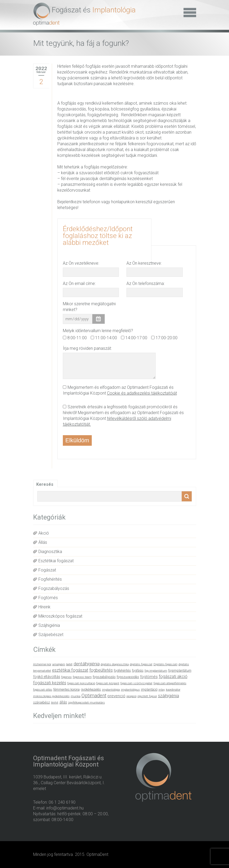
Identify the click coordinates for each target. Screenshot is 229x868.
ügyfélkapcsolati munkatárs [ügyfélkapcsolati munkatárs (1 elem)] (86, 703)
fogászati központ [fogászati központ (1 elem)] (108, 683)
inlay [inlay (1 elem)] (162, 690)
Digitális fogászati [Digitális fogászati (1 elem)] (166, 664)
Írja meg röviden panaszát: (87, 348)
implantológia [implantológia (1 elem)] (111, 690)
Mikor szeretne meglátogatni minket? (89, 307)
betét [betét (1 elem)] (69, 664)
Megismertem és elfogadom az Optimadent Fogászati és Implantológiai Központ (120, 390)
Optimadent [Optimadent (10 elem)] (94, 696)
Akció (44, 533)
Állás (43, 542)
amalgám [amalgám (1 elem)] (59, 664)
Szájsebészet (51, 635)
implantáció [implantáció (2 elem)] (149, 689)
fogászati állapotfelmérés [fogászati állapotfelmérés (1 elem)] (170, 683)
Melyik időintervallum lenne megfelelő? (98, 331)
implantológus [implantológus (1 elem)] (130, 690)
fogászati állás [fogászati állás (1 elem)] (43, 690)
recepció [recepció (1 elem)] (131, 696)
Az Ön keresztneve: (144, 263)
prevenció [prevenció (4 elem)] (116, 696)
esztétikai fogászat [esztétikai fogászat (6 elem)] (70, 670)
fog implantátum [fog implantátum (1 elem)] (156, 671)
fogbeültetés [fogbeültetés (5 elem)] (101, 670)
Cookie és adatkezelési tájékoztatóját (142, 393)
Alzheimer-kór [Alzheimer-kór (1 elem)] (42, 664)
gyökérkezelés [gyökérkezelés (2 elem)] (91, 689)
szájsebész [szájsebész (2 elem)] (42, 702)
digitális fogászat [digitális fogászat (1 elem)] (141, 664)
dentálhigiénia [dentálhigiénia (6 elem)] (87, 664)
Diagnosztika (50, 552)
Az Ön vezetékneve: (81, 263)
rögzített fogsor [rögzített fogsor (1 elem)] (147, 696)
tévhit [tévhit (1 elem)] (55, 703)
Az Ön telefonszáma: (146, 283)
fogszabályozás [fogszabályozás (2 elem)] (104, 677)
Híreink (44, 607)
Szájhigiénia (49, 625)
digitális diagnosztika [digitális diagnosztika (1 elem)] (115, 664)
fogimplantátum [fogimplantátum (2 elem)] (180, 670)
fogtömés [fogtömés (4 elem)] (149, 677)
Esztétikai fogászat (56, 561)
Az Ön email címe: (79, 283)
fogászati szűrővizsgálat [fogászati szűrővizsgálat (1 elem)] (136, 683)
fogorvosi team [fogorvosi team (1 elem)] (82, 677)
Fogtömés (48, 598)
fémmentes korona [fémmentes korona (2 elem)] (67, 689)
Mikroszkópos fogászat (60, 616)
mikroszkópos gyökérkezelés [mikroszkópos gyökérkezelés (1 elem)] (51, 696)
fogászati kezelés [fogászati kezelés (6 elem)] (50, 683)
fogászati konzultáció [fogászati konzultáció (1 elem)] (81, 683)
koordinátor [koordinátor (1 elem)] (173, 690)
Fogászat (47, 570)
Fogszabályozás (54, 588)
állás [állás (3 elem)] (63, 702)
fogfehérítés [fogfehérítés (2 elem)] (122, 670)
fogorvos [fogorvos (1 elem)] (67, 677)
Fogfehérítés (50, 579)
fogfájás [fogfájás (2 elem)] (138, 670)
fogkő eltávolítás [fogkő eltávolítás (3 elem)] (47, 677)
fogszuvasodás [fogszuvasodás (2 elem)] (128, 677)
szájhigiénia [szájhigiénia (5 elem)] (169, 696)
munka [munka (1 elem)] (76, 696)
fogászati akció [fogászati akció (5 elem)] (173, 677)
